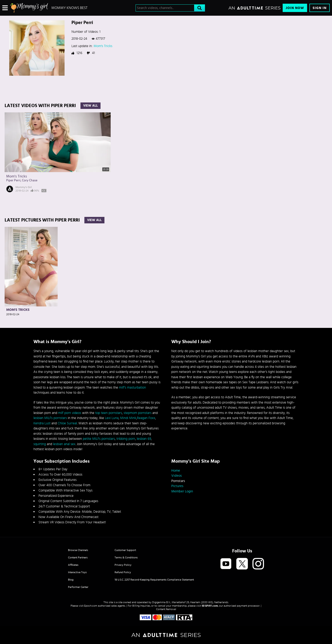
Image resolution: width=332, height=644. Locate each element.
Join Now (295, 8)
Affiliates (73, 565)
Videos (176, 476)
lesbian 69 (144, 439)
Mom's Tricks (103, 46)
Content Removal (166, 609)
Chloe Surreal (67, 423)
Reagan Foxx (146, 418)
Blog (71, 580)
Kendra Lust (42, 423)
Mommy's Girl (24, 187)
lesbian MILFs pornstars (50, 418)
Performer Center (78, 587)
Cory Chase (30, 180)
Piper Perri (13, 180)
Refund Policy (123, 572)
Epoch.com (91, 606)
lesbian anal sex (64, 444)
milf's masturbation (132, 388)
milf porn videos (70, 413)
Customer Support (125, 550)
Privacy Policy (123, 565)
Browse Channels (78, 550)
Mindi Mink (128, 418)
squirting (40, 444)
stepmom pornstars (138, 413)
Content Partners (78, 557)
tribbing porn (126, 439)
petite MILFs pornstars (99, 439)
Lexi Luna (112, 418)
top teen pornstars (109, 413)
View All (90, 106)
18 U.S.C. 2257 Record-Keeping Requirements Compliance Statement (154, 580)
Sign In (320, 8)
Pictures (177, 486)
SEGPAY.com (210, 606)
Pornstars (178, 481)
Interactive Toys (77, 572)
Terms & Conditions (126, 557)
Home (176, 471)
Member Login (182, 491)
